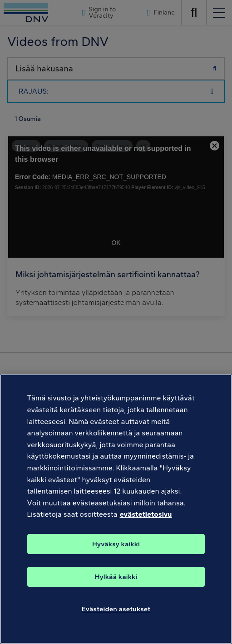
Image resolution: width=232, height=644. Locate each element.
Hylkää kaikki (116, 579)
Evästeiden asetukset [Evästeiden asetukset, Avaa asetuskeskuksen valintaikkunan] (116, 611)
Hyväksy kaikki (116, 546)
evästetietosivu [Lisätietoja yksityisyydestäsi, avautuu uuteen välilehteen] (146, 517)
